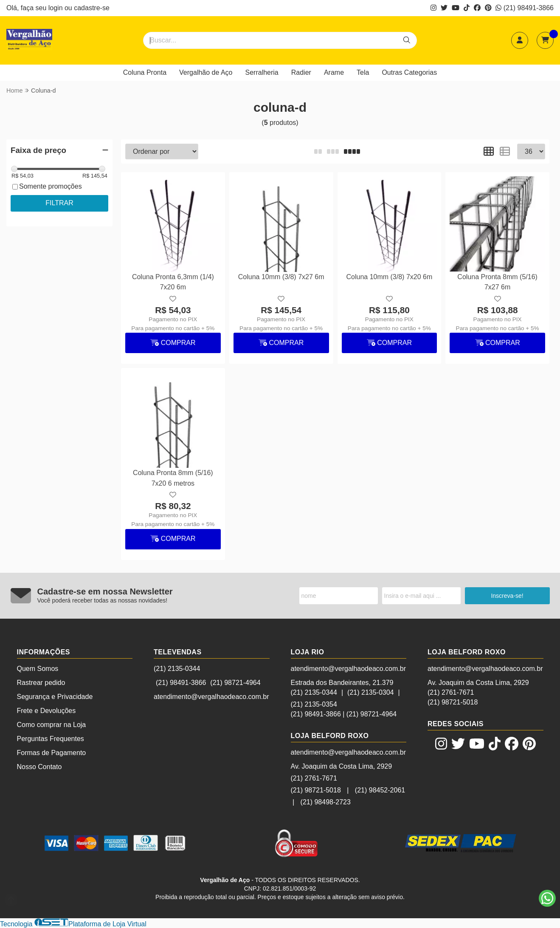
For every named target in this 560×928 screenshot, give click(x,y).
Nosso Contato (39, 767)
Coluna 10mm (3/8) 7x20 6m (389, 277)
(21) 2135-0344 (177, 669)
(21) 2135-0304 (370, 692)
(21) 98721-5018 (316, 790)
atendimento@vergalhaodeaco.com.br (211, 697)
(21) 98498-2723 (326, 802)
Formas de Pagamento (52, 753)
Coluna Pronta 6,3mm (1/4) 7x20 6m (173, 282)
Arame (334, 72)
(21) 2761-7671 (314, 778)
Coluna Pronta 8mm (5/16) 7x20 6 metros (173, 478)
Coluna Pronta (145, 72)
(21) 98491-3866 (525, 8)
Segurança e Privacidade (55, 697)
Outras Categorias (409, 72)
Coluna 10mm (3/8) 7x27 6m (281, 277)
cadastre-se (92, 8)
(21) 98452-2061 (380, 790)
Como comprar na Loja (52, 725)
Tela (363, 72)
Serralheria (262, 72)
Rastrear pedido (41, 683)
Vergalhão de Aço (206, 72)
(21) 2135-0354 (314, 704)
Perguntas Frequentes (51, 739)
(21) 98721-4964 (235, 683)
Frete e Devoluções (46, 711)
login (56, 8)
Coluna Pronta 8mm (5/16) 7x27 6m (497, 282)
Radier (301, 72)
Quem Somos (38, 669)
